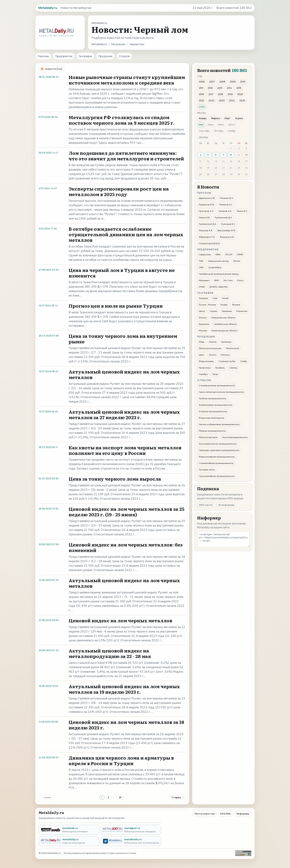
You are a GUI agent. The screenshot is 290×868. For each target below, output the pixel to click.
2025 (242, 101)
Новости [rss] (54, 69)
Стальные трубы (227, 361)
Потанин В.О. (227, 198)
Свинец (233, 368)
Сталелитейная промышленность (216, 463)
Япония (236, 305)
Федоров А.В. (227, 237)
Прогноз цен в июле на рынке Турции (116, 306)
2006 (202, 82)
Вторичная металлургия (211, 418)
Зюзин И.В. (204, 217)
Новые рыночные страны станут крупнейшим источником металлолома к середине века (127, 80)
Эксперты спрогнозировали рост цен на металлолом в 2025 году (119, 191)
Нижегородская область (224, 330)
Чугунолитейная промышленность (217, 476)
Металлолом (233, 348)
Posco (240, 280)
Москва (203, 330)
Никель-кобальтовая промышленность (219, 424)
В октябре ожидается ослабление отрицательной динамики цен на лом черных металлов (126, 234)
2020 (240, 94)
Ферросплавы (206, 361)
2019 (230, 94)
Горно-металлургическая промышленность (221, 392)
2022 (211, 101)
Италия (203, 318)
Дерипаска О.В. (207, 198)
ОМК (201, 267)
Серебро (203, 374)
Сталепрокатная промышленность (217, 385)
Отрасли (124, 56)
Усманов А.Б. (225, 211)
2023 (222, 101)
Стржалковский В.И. (210, 243)
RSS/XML (226, 814)
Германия (227, 311)
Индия (224, 305)
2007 (212, 82)
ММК (218, 254)
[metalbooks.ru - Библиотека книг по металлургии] (131, 841)
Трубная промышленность (213, 398)
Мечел (237, 261)
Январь (203, 118)
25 (120, 797)
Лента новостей (205, 814)
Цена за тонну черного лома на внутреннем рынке (123, 339)
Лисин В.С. (242, 211)
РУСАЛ (229, 254)
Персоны (43, 56)
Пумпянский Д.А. (224, 217)
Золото (213, 355)
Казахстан (242, 311)
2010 (243, 82)
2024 (232, 101)
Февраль (216, 118)
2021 (201, 101)
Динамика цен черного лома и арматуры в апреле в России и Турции (121, 760)
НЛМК (240, 254)
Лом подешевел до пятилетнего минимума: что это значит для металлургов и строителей (126, 156)
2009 (233, 82)
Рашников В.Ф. (207, 205)
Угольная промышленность (213, 411)
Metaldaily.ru (99, 44)
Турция (213, 311)
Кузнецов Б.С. (229, 224)
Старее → (178, 797)
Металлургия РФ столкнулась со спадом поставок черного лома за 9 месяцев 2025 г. (122, 120)
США (215, 298)
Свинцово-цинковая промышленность (219, 450)
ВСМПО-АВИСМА (219, 287)
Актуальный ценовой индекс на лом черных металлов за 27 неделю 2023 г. (124, 414)
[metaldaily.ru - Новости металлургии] (69, 841)
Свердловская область (223, 318)
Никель (213, 342)
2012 (210, 88)
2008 (222, 82)
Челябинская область (225, 324)
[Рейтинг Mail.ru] (243, 853)
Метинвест (204, 280)
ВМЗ (217, 280)
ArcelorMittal (215, 267)
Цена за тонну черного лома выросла (115, 479)
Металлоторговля (208, 437)
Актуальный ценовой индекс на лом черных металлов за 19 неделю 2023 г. (124, 689)
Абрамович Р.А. (207, 237)
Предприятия (64, 56)
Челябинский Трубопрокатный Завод (219, 274)
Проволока (205, 368)
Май (201, 125)
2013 (220, 88)
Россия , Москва (207, 305)
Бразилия (204, 324)
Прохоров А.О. (206, 211)
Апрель (239, 118)
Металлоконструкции (210, 348)
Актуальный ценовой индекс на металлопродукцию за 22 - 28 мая (110, 653)
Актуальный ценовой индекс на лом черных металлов (124, 374)
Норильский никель (218, 261)
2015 (239, 88)
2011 (201, 88)
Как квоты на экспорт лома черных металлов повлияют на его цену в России (125, 450)
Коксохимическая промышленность (218, 444)
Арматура (226, 342)
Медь (202, 342)
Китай (225, 298)
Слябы (244, 361)
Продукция (118, 44)
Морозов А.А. (206, 230)
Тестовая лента (207, 470)
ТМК (201, 261)
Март (228, 118)
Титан (215, 374)
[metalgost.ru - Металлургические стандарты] (131, 830)
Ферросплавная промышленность (217, 457)
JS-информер (226, 505)
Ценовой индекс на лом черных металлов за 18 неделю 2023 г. (126, 725)
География (85, 56)
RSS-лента (206, 505)
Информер (243, 814)
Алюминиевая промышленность (216, 405)
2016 (201, 94)
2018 (220, 94)
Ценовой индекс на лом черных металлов (120, 620)
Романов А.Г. (226, 205)
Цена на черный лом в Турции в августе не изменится (122, 273)
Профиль (220, 368)
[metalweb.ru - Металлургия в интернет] (69, 830)
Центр (202, 311)
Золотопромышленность (235, 437)
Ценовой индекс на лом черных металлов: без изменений (126, 547)
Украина (203, 298)
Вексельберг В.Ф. (227, 230)
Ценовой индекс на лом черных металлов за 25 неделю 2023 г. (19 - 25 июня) (127, 512)
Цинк (202, 355)
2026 (202, 107)
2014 (229, 88)
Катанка (225, 355)
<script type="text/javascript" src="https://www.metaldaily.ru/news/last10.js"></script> (223, 539)
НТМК (202, 287)
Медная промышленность (212, 431)
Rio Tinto (228, 280)
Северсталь (205, 254)
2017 (211, 94)
